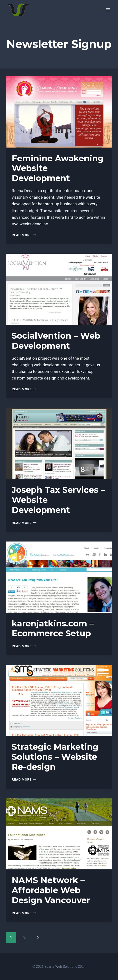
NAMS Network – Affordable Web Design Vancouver (51, 890)
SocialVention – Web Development (56, 341)
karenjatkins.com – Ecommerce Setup (53, 628)
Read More (24, 235)
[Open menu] (108, 10)
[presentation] (59, 112)
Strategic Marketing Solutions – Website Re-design (55, 757)
